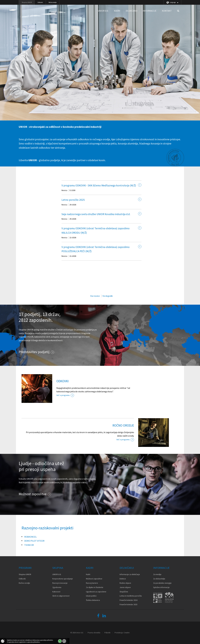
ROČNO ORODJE (123, 425)
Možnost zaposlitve (33, 494)
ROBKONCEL (30, 537)
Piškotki (107, 633)
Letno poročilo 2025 (73, 200)
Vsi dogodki (108, 296)
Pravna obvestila (94, 633)
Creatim (127, 633)
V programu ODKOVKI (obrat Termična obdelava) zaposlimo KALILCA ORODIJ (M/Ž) (96, 230)
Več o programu (63, 395)
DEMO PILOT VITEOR (34, 541)
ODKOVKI (62, 381)
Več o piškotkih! (64, 641)
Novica (64, 190)
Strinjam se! (60, 641)
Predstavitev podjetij (34, 352)
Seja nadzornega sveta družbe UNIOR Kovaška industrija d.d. (96, 214)
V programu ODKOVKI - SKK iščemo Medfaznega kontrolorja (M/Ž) (99, 185)
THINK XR (29, 545)
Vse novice (95, 296)
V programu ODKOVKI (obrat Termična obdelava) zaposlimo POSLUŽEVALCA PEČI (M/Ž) (96, 249)
